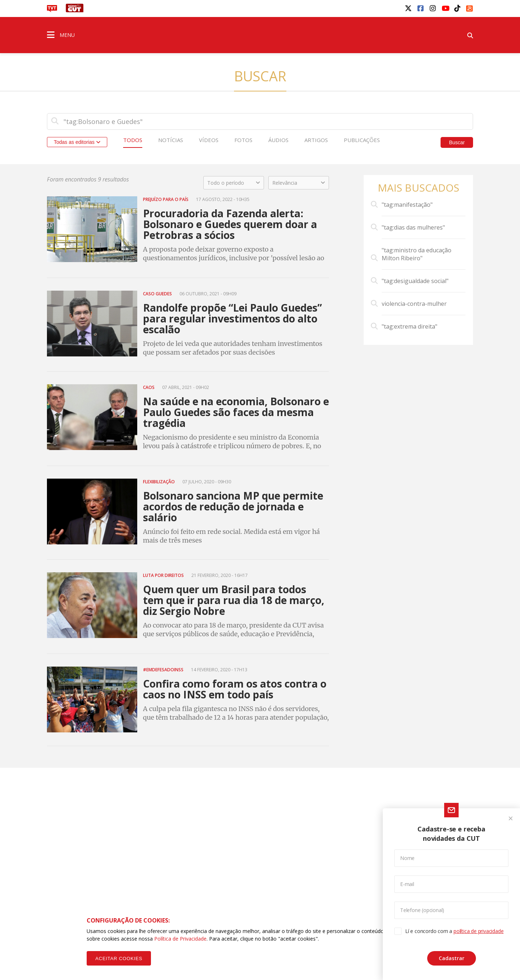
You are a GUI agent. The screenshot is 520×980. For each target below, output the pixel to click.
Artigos (316, 140)
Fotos (243, 140)
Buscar (457, 142)
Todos (133, 140)
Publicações (362, 140)
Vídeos (209, 140)
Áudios (278, 140)
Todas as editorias (77, 142)
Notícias (171, 140)
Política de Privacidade (180, 939)
